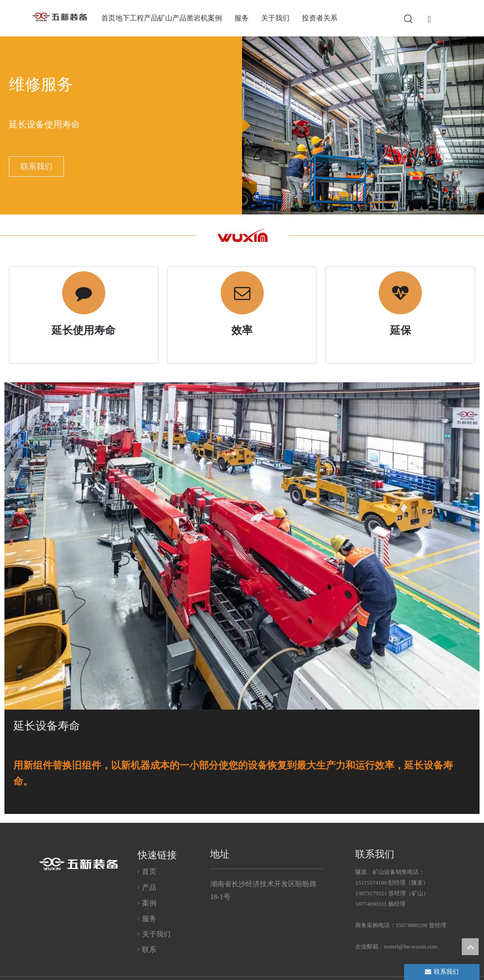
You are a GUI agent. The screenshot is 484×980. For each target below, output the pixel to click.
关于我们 (156, 933)
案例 (149, 902)
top (470, 947)
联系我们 (36, 167)
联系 (149, 949)
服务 (149, 918)
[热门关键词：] (409, 19)
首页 (149, 871)
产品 (149, 886)
